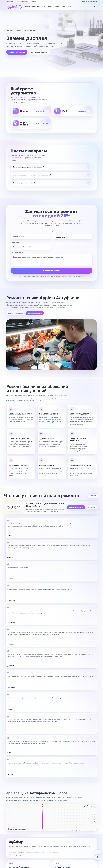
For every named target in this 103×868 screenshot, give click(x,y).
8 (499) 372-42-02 (93, 2)
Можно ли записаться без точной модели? (32, 175)
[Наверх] (98, 852)
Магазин (57, 7)
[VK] (87, 2)
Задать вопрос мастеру (35, 313)
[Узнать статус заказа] (98, 857)
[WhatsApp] (85, 2)
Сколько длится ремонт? (24, 183)
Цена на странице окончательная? (28, 167)
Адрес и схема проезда (15, 313)
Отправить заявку (52, 271)
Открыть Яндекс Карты (76, 507)
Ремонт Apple (36, 7)
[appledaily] (15, 7)
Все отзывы (93, 496)
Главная (27, 7)
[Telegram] (83, 2)
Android (44, 7)
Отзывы (70, 7)
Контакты (63, 7)
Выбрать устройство (17, 52)
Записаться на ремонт (40, 52)
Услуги (50, 7)
